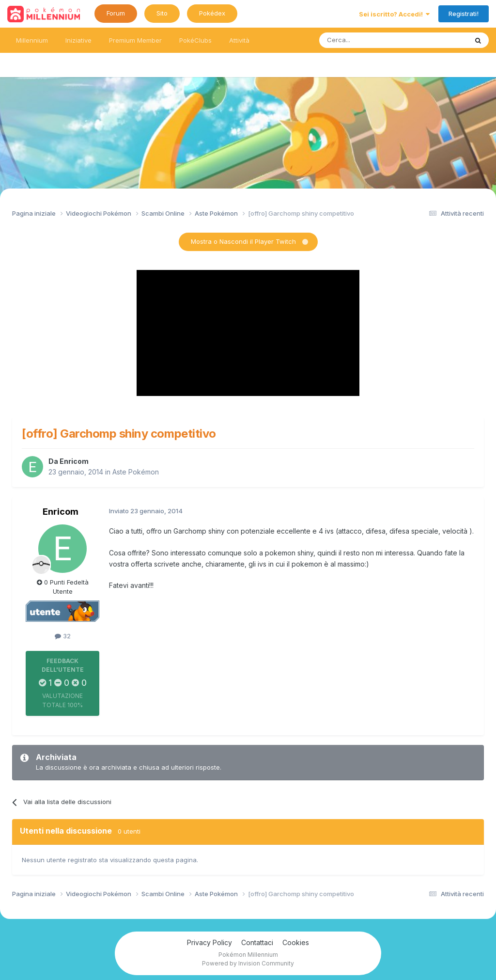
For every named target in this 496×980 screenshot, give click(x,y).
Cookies (296, 942)
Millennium (32, 40)
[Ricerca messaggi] (370, 40)
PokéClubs (195, 40)
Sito (162, 13)
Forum (116, 13)
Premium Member (135, 40)
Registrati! (464, 14)
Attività (239, 40)
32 (63, 636)
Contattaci (257, 942)
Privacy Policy (209, 942)
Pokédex (212, 13)
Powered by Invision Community (248, 963)
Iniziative (78, 40)
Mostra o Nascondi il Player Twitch (243, 241)
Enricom (74, 461)
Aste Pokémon (136, 472)
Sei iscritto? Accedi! (394, 14)
